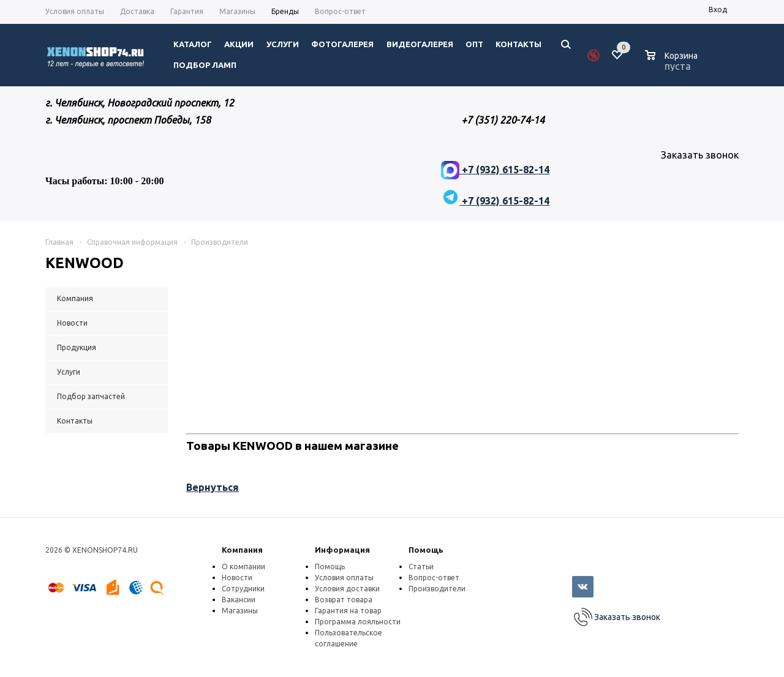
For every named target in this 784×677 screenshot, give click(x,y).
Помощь (426, 550)
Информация (342, 550)
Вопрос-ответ (434, 578)
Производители (437, 589)
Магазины (240, 611)
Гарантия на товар (348, 611)
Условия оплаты (344, 578)
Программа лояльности (358, 622)
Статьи (421, 567)
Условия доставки (347, 589)
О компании (243, 567)
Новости (237, 578)
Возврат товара (344, 600)
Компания (242, 550)
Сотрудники (243, 589)
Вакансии (239, 600)
